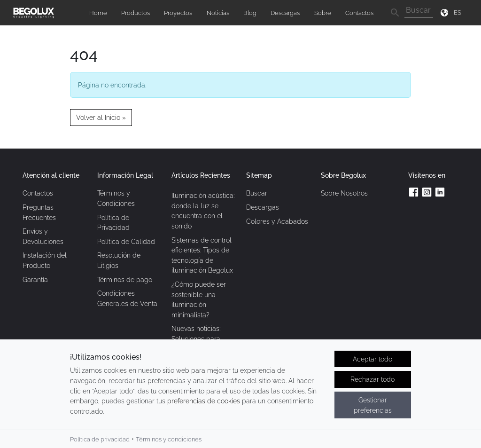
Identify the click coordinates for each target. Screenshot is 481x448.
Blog (250, 13)
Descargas (285, 13)
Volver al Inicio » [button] (101, 117)
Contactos (359, 13)
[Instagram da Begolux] (427, 192)
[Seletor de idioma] (459, 12)
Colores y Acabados (277, 221)
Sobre (323, 13)
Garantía (35, 279)
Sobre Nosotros (344, 193)
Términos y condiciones (169, 439)
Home (98, 13)
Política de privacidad (100, 439)
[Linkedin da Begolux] (440, 192)
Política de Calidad (126, 241)
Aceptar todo (372, 359)
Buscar (257, 193)
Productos (136, 13)
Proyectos (178, 13)
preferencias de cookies (204, 401)
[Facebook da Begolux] (414, 192)
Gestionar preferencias (373, 405)
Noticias (218, 13)
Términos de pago (125, 279)
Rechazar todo (372, 379)
